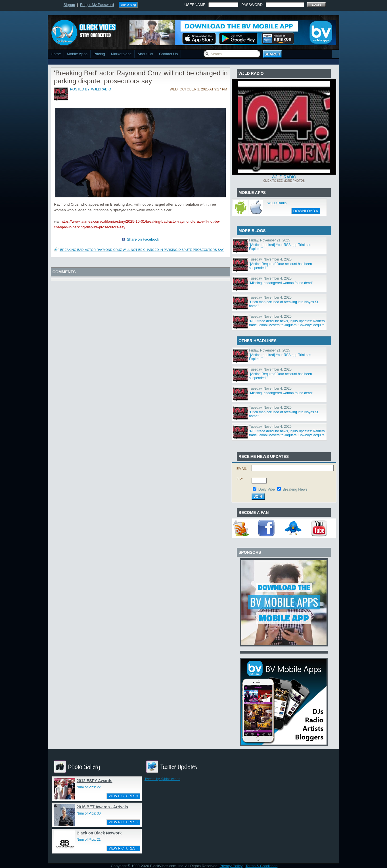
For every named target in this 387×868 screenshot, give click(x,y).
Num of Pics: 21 (89, 840)
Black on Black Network (99, 833)
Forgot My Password (97, 5)
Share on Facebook (143, 239)
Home (56, 54)
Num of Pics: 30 (89, 813)
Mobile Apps (77, 54)
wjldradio (101, 89)
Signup (69, 5)
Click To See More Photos (284, 181)
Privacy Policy (231, 866)
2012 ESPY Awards (95, 781)
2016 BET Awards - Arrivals (102, 807)
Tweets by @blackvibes (162, 779)
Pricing (99, 54)
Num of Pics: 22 (89, 787)
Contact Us (168, 54)
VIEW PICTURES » (123, 796)
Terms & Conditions (262, 866)
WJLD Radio (284, 177)
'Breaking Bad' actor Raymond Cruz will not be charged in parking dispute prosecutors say (142, 250)
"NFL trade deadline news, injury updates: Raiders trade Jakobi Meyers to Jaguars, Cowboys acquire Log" (287, 325)
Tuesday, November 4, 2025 (270, 259)
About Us (145, 54)
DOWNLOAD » (306, 211)
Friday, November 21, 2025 (270, 240)
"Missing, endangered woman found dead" (281, 283)
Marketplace (121, 54)
